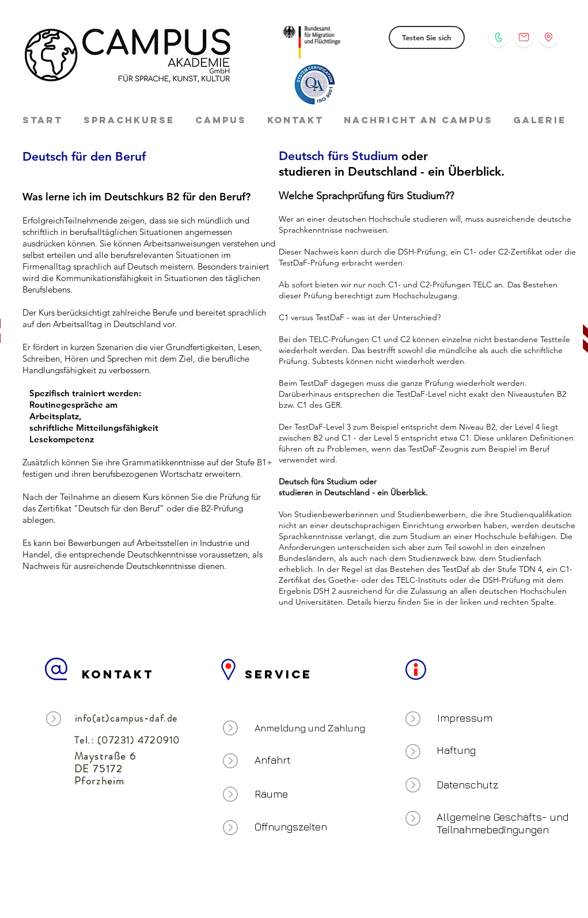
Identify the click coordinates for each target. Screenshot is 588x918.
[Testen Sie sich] (427, 37)
